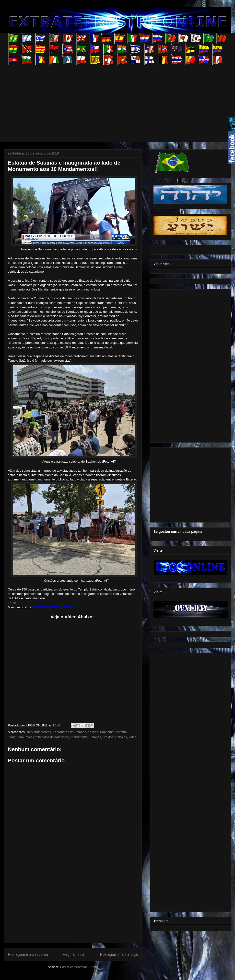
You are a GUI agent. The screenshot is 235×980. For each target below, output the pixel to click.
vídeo (133, 737)
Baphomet (107, 732)
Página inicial (74, 954)
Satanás (95, 737)
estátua (122, 732)
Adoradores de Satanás (69, 732)
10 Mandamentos (39, 732)
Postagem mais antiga (119, 954)
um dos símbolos (115, 737)
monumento (79, 737)
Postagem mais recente (28, 954)
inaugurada (16, 737)
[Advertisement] (83, 99)
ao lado (93, 732)
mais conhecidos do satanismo (47, 737)
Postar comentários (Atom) (79, 967)
